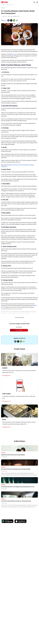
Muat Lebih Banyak (19, 317)
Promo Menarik (19, 330)
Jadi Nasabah (19, 327)
